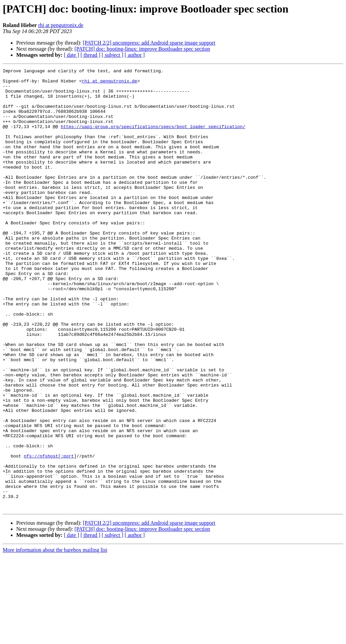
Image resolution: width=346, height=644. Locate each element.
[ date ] (71, 55)
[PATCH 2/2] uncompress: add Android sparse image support (149, 43)
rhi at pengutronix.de (61, 25)
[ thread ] (90, 55)
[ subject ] (113, 55)
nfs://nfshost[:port (49, 534)
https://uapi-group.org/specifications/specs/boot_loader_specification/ (153, 139)
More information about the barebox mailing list (55, 638)
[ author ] (135, 55)
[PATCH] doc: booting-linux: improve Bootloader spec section (142, 49)
